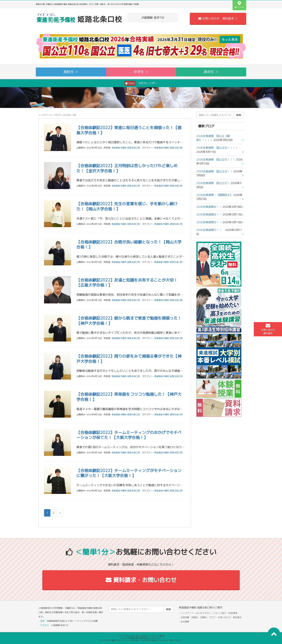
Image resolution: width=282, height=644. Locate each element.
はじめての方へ (203, 613)
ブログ (57, 115)
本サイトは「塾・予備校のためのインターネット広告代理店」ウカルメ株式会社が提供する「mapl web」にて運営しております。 (141, 640)
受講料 (203, 617)
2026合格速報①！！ (210, 230)
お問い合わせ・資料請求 (230, 617)
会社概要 (185, 622)
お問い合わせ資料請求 (268, 329)
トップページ (45, 115)
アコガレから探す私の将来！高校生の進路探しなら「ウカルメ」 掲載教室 (141, 636)
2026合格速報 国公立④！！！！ (219, 148)
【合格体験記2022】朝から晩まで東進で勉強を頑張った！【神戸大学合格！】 (129, 321)
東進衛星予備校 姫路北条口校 (168, 148)
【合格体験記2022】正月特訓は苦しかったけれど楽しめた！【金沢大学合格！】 (127, 168)
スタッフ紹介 (220, 613)
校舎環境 (233, 613)
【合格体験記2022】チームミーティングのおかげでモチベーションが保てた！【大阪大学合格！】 (129, 435)
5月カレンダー (141, 83)
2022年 (67, 115)
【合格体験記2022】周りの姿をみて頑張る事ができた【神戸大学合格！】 (129, 359)
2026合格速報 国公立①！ (213, 183)
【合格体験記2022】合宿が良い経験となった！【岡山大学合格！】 (129, 245)
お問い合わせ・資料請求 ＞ (218, 18)
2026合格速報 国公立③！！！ (216, 160)
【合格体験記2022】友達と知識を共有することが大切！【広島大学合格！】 (127, 283)
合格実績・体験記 (189, 617)
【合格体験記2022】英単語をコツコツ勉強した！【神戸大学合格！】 (129, 397)
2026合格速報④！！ (209, 207)
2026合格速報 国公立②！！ (214, 171)
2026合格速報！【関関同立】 (214, 195)
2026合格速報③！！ (209, 214)
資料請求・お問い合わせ (141, 580)
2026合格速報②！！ (209, 222)
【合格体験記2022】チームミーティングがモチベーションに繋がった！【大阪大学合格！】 (129, 473)
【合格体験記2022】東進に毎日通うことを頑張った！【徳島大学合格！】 (129, 130)
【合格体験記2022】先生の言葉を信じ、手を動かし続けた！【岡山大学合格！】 (127, 206)
